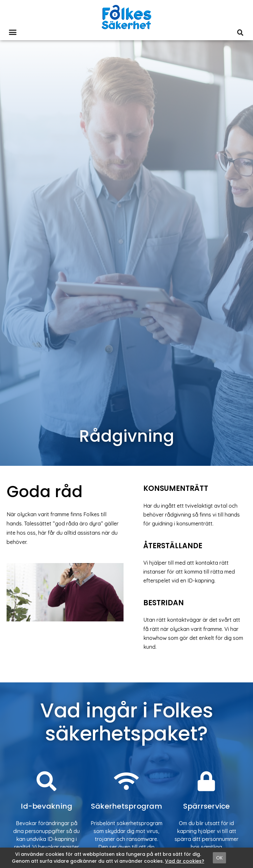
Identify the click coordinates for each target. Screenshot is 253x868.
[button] (13, 32)
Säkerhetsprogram (126, 806)
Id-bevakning (46, 806)
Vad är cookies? (185, 861)
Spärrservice (207, 806)
